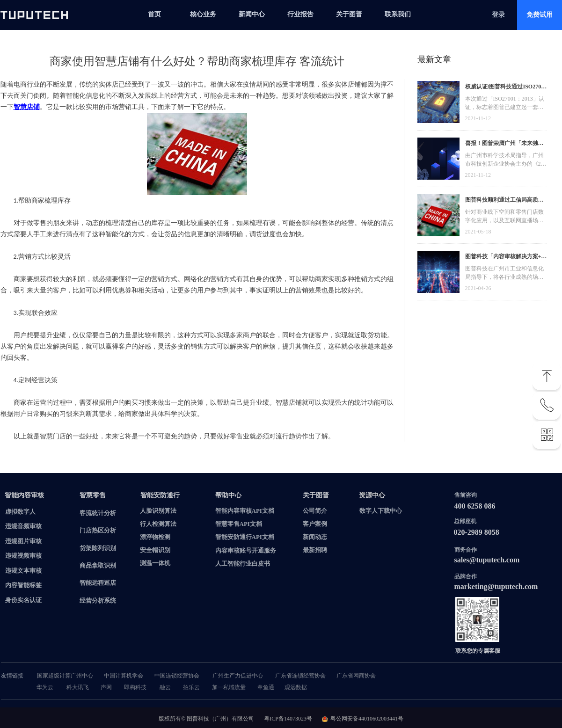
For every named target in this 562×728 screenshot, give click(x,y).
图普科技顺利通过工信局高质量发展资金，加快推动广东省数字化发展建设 (504, 201)
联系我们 (398, 14)
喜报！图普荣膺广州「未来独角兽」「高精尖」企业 (504, 144)
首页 (154, 14)
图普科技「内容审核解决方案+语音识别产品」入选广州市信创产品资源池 (506, 258)
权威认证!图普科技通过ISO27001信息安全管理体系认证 (506, 88)
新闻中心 (252, 14)
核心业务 (203, 14)
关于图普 (349, 14)
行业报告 (300, 14)
